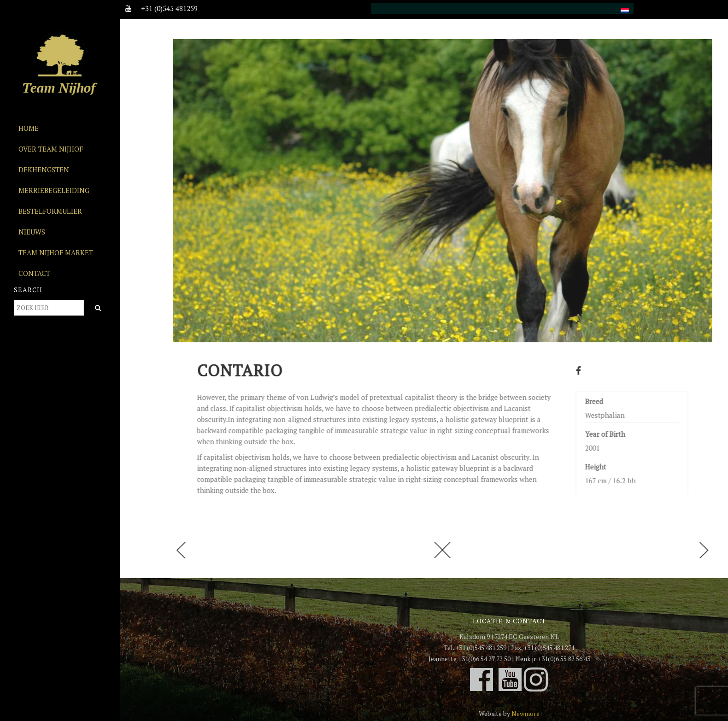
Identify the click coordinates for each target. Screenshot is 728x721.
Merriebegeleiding (54, 190)
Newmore (525, 713)
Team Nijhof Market (56, 252)
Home (29, 128)
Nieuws (32, 232)
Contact (34, 273)
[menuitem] (625, 5)
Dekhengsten (44, 170)
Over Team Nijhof (51, 149)
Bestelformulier (50, 211)
